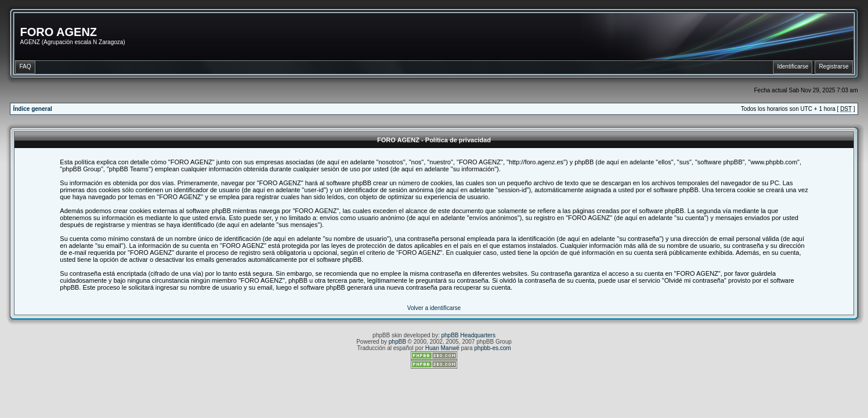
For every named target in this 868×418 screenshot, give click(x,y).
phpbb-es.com (492, 348)
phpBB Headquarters (469, 335)
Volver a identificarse (434, 308)
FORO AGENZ (58, 32)
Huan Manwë (442, 348)
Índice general (32, 109)
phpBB (397, 342)
